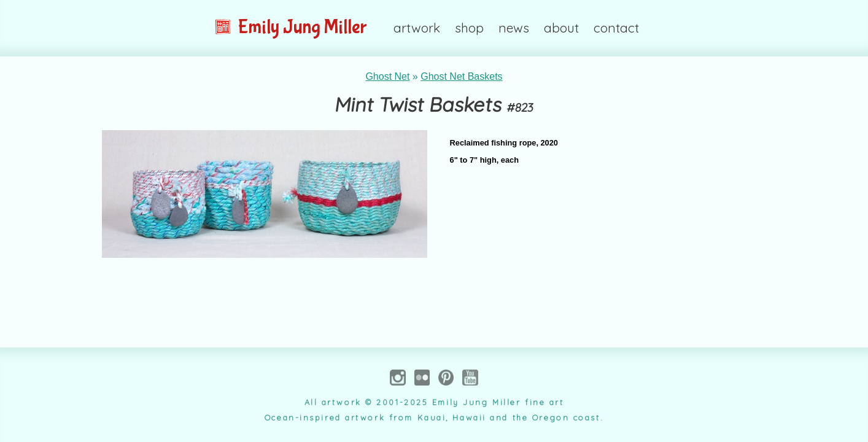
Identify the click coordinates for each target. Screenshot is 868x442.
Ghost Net (387, 76)
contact (616, 28)
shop (469, 28)
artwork (417, 28)
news (514, 28)
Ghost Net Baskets (461, 76)
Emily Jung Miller (291, 27)
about (561, 28)
